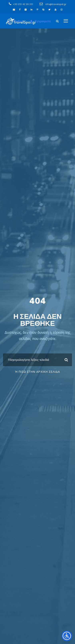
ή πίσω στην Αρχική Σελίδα (37, 372)
